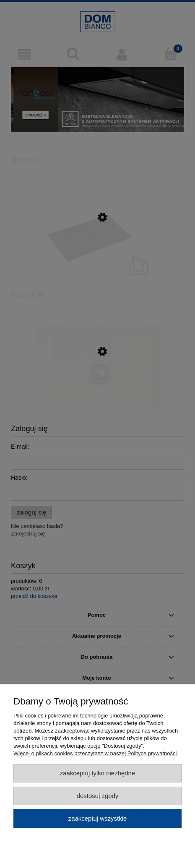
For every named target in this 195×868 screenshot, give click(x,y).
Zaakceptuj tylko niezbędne (97, 773)
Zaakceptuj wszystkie (97, 818)
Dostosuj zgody (98, 796)
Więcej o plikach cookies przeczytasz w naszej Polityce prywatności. (96, 753)
